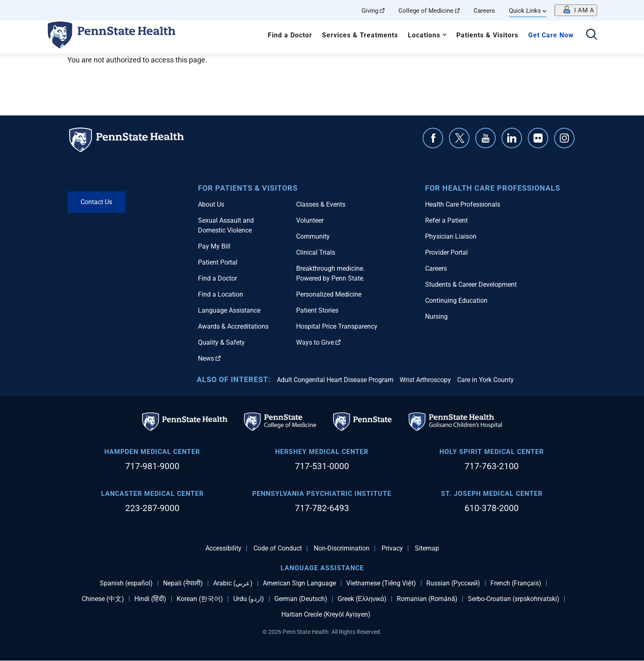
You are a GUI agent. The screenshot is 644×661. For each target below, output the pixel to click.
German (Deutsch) (301, 599)
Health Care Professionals (463, 204)
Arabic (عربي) (233, 583)
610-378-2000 (492, 508)
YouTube (485, 138)
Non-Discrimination (342, 548)
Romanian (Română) (427, 599)
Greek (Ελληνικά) (362, 599)
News (209, 358)
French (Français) (516, 583)
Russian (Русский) (453, 583)
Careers (484, 11)
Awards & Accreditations (233, 326)
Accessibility (223, 548)
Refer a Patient (446, 220)
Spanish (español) (126, 583)
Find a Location (221, 294)
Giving (373, 11)
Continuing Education (456, 301)
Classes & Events (321, 204)
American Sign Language (299, 583)
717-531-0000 (322, 466)
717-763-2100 (492, 466)
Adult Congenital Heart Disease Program (335, 380)
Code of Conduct (278, 548)
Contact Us (96, 202)
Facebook (433, 138)
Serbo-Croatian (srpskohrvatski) (514, 599)
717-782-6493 (322, 508)
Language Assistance (229, 310)
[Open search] (592, 35)
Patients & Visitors (487, 35)
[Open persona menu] (576, 10)
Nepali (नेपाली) (183, 583)
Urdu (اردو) (249, 599)
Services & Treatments (360, 35)
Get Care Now (551, 35)
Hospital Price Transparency (337, 326)
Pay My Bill (214, 246)
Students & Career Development (471, 284)
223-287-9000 (152, 508)
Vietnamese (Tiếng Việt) (381, 583)
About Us (211, 204)
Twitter (459, 138)
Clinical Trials (316, 252)
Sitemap (427, 548)
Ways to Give (318, 342)
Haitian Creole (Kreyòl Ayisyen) (326, 615)
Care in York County (485, 380)
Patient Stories (317, 310)
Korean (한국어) (200, 599)
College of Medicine (429, 11)
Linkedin (512, 138)
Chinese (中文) (103, 599)
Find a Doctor (290, 35)
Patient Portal (218, 262)
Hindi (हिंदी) (150, 599)
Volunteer (310, 220)
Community (313, 236)
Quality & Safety (221, 342)
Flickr (538, 138)
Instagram (564, 138)
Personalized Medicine (329, 294)
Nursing (436, 317)
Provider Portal (446, 252)
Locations (424, 35)
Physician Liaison (451, 236)
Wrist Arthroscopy (425, 380)
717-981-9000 (152, 466)
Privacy (392, 548)
